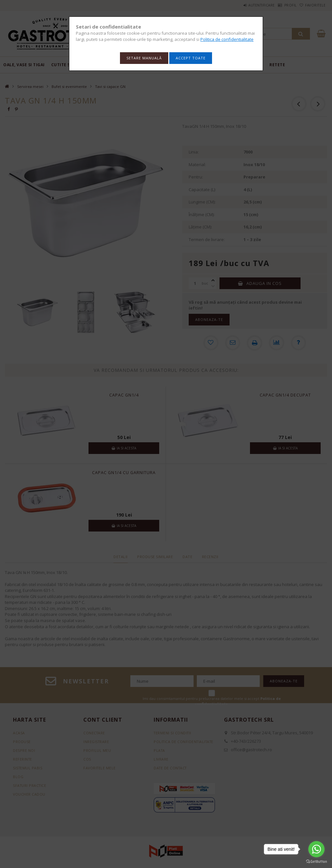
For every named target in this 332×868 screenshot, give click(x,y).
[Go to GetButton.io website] (316, 862)
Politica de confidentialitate (227, 39)
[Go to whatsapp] (316, 849)
